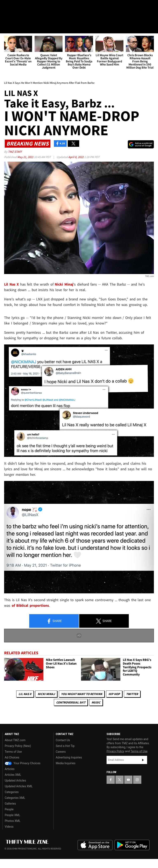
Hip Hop (114, 694)
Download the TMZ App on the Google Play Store (132, 845)
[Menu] (6, 28)
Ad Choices (12, 757)
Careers (61, 752)
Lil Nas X (25, 694)
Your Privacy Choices (23, 763)
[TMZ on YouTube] (128, 780)
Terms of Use (13, 752)
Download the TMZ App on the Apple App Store (95, 845)
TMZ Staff (15, 152)
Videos (9, 827)
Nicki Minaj (46, 694)
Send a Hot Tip (65, 746)
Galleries (10, 804)
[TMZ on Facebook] (7, 7)
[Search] (152, 28)
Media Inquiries (66, 763)
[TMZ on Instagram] (36, 7)
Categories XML (15, 798)
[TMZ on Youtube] (26, 7)
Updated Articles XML (19, 786)
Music (96, 702)
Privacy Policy (115, 751)
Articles (10, 769)
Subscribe (143, 760)
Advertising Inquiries (69, 757)
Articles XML (13, 775)
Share (54, 621)
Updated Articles (15, 780)
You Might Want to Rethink (82, 694)
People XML (12, 815)
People (9, 809)
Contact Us (63, 740)
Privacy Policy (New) (18, 746)
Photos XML (13, 821)
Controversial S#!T (71, 702)
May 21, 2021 (26, 157)
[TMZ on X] (16, 7)
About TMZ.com (15, 740)
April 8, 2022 (76, 157)
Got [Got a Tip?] (14, 17)
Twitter (132, 694)
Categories (12, 792)
